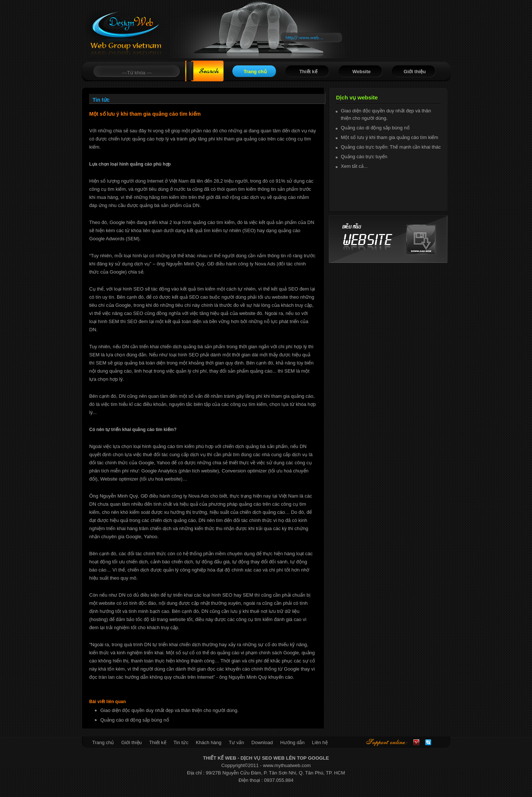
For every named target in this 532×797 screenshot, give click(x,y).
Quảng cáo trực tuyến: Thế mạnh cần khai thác (391, 147)
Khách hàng (209, 742)
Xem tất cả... (354, 166)
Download (262, 742)
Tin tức (181, 742)
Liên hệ (320, 742)
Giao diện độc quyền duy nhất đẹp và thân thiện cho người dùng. (170, 710)
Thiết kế (308, 72)
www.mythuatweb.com (287, 765)
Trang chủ (255, 72)
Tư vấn (236, 742)
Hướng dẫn (292, 742)
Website (362, 72)
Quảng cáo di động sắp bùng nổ (135, 720)
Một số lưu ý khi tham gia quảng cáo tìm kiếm (390, 137)
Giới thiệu (415, 72)
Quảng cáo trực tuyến (364, 157)
